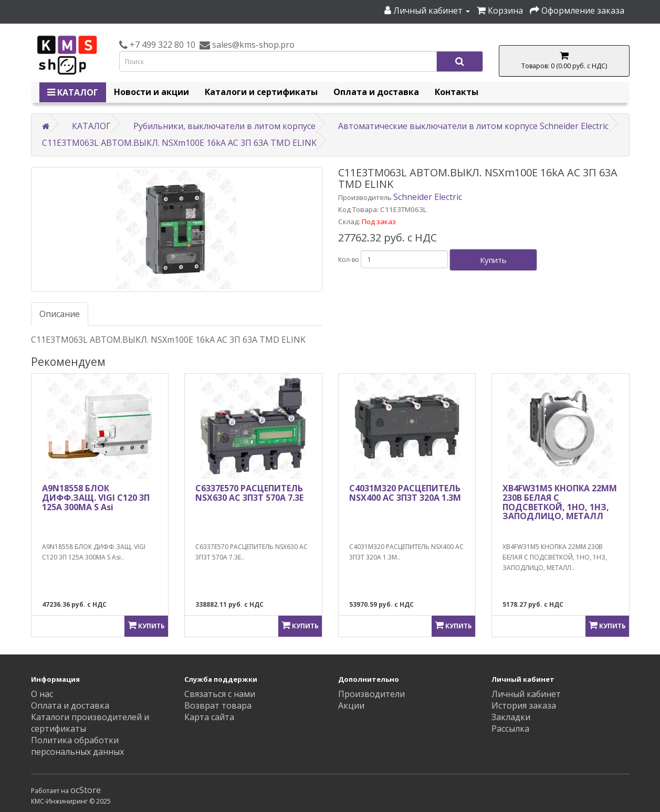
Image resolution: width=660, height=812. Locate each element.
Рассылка (510, 729)
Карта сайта (209, 717)
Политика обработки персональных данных (77, 746)
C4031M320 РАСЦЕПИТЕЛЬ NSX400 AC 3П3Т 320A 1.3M (405, 493)
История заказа (524, 705)
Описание (60, 314)
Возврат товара (218, 705)
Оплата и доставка (376, 92)
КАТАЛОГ (73, 92)
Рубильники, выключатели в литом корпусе (224, 126)
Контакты (457, 92)
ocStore (86, 790)
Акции (351, 705)
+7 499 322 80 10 (161, 45)
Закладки (511, 717)
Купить (493, 260)
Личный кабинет (526, 694)
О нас (42, 694)
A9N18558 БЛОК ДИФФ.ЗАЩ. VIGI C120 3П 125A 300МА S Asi (96, 497)
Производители (371, 694)
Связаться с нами (220, 694)
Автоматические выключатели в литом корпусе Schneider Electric (473, 126)
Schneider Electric (428, 197)
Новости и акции (151, 92)
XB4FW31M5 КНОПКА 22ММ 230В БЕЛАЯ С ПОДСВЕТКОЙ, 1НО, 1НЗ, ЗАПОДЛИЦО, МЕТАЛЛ (560, 502)
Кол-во (349, 260)
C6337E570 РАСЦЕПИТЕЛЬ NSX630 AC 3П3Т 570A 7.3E (249, 493)
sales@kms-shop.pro (252, 45)
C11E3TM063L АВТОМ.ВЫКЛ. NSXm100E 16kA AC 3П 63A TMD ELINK (179, 143)
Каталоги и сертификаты (261, 92)
